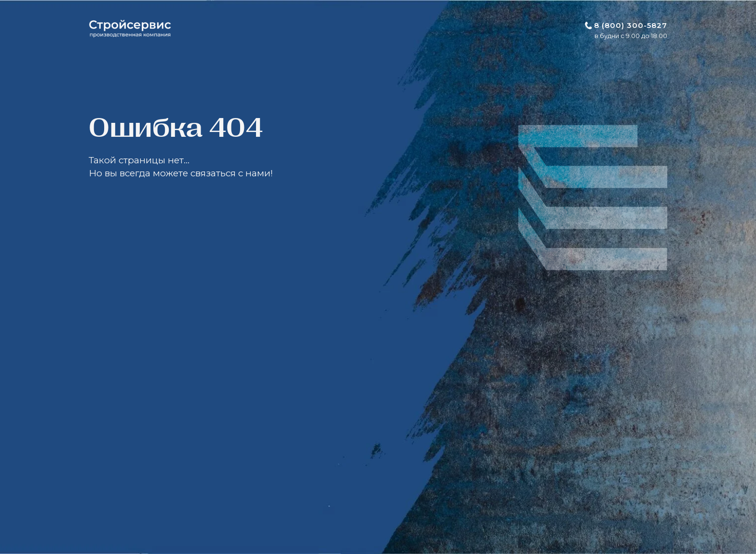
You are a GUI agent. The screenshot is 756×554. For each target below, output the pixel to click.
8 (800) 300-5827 (631, 25)
